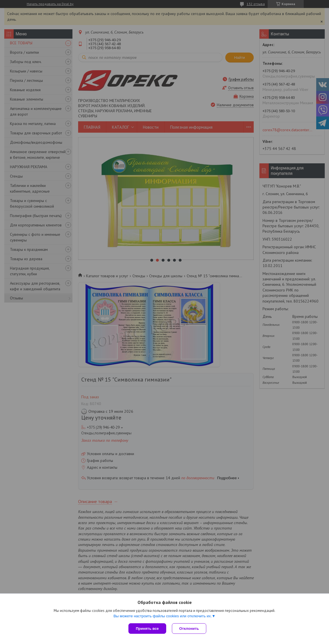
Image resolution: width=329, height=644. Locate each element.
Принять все (147, 629)
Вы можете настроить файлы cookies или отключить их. (163, 616)
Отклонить (189, 629)
